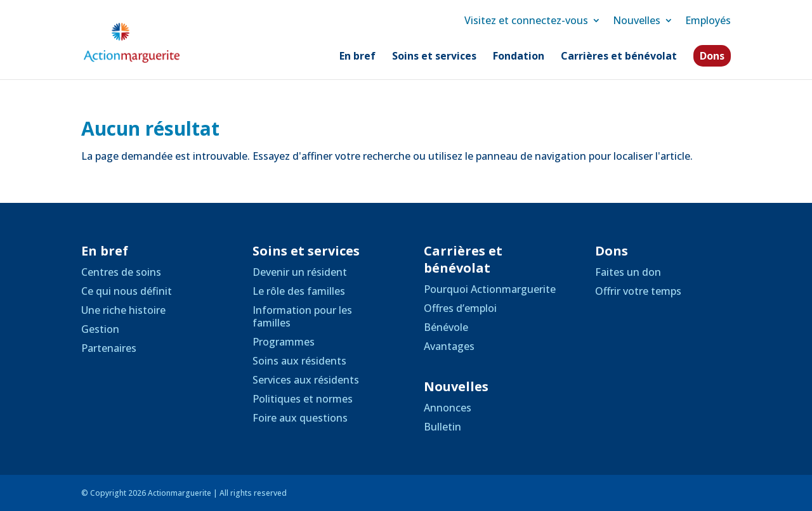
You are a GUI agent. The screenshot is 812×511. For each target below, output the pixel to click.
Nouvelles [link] (637, 20)
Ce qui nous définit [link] (127, 291)
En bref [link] (357, 57)
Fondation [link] (519, 57)
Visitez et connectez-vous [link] (526, 20)
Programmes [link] (284, 342)
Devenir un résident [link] (300, 272)
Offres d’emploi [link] (460, 308)
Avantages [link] (449, 346)
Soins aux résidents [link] (299, 361)
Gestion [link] (100, 329)
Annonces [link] (448, 408)
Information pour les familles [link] (302, 316)
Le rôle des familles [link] (299, 291)
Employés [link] (708, 20)
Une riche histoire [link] (123, 310)
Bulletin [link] (442, 427)
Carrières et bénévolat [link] (619, 57)
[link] (145, 42)
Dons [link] (712, 56)
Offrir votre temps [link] (638, 291)
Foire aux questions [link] (300, 418)
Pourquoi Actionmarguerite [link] (490, 289)
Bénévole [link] (446, 327)
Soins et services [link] (434, 57)
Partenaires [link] (109, 348)
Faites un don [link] (628, 272)
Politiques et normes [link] (303, 399)
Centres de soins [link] (121, 272)
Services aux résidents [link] (306, 380)
